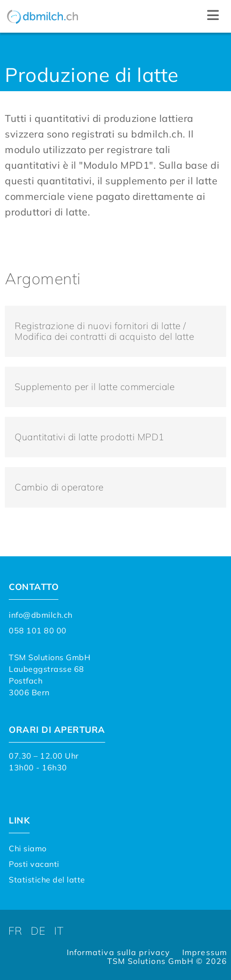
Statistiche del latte (47, 880)
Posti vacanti (34, 864)
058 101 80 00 (38, 630)
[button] (213, 16)
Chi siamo (28, 848)
